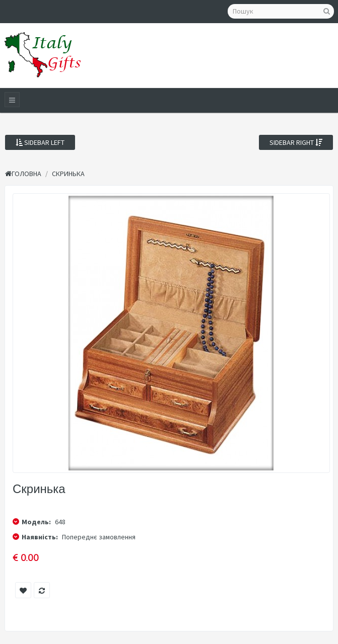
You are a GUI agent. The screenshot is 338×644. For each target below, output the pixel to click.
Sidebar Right (296, 142)
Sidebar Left (40, 142)
